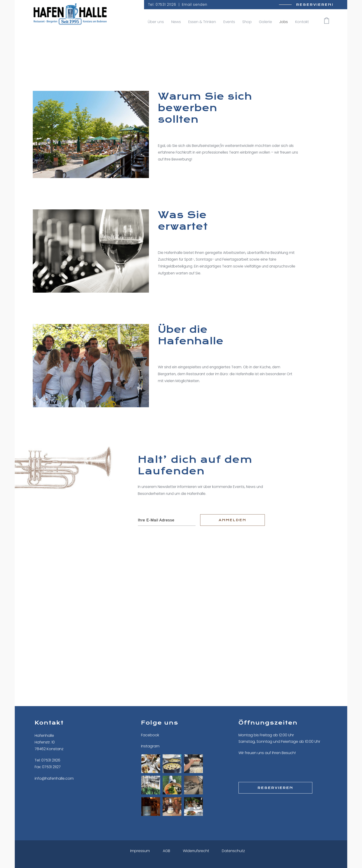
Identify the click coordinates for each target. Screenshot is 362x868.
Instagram (150, 746)
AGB (166, 851)
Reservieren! (315, 5)
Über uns (156, 22)
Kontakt (302, 22)
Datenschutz (233, 851)
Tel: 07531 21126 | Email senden (178, 4)
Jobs (284, 22)
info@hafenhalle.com (54, 778)
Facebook (150, 735)
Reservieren (275, 788)
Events (229, 22)
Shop (247, 22)
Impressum (140, 851)
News (176, 22)
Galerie (265, 22)
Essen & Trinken (202, 22)
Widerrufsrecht (196, 851)
